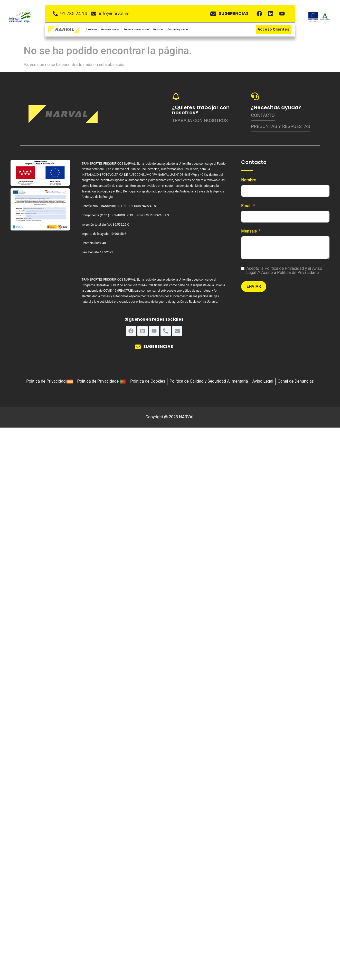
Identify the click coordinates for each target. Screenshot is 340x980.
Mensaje (249, 231)
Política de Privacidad (284, 268)
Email (246, 206)
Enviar (254, 286)
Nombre (248, 180)
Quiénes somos (110, 29)
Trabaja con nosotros (136, 29)
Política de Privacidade (298, 272)
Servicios (92, 29)
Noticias (158, 29)
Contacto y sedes (178, 29)
